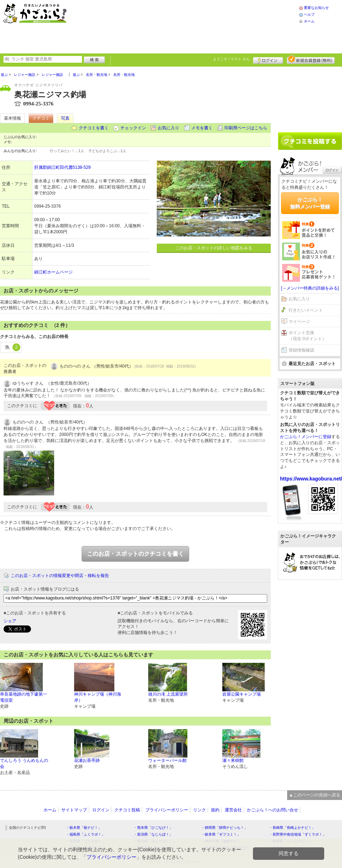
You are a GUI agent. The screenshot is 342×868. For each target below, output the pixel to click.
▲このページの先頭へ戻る (315, 795)
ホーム (309, 21)
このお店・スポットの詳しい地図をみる (214, 248)
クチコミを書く (94, 128)
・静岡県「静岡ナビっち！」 (224, 828)
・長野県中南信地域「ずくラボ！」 (297, 834)
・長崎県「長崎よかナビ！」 (292, 828)
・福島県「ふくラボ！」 (85, 834)
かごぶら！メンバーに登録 (306, 437)
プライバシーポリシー (167, 810)
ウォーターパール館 (167, 760)
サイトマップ (74, 810)
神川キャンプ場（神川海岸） (98, 697)
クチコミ (41, 118)
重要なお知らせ (316, 8)
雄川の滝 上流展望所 (168, 694)
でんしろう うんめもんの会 (24, 763)
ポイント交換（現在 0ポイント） (307, 336)
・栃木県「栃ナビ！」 (84, 828)
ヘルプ (309, 14)
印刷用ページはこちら (246, 128)
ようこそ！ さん (231, 59)
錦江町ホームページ (53, 272)
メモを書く (202, 128)
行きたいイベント (306, 310)
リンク (199, 810)
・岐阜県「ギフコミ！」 (221, 834)
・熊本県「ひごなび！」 (153, 828)
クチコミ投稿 (127, 810)
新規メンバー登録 (311, 59)
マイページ (299, 322)
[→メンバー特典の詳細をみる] (310, 288)
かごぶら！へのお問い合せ (273, 810)
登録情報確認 (301, 350)
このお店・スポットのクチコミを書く (135, 554)
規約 (215, 810)
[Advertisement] (136, 26)
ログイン (268, 59)
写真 (65, 118)
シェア (10, 621)
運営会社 (233, 810)
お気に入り (169, 128)
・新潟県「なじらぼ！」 (153, 834)
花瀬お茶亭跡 (87, 760)
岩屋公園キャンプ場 (242, 694)
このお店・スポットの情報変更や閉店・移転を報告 (60, 576)
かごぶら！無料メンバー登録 (310, 203)
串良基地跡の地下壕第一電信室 (24, 697)
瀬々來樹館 (233, 760)
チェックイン (133, 128)
